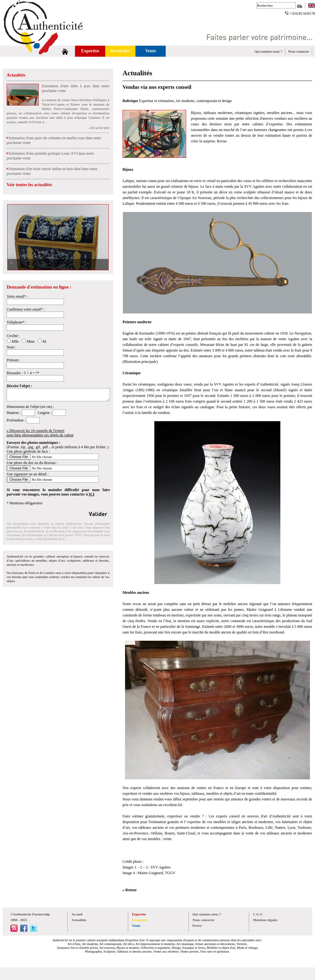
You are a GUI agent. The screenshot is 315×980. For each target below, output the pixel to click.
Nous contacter (299, 51)
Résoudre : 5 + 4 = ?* (23, 373)
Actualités (16, 75)
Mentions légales (265, 920)
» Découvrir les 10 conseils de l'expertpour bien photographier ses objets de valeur (40, 433)
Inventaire (120, 51)
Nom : (11, 347)
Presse (197, 926)
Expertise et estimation (156, 101)
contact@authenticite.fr (50, 539)
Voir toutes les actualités (29, 185)
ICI (92, 494)
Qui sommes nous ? (207, 914)
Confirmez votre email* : (26, 309)
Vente (151, 51)
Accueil (77, 914)
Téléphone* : (17, 322)
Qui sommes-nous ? (268, 51)
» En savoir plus (99, 128)
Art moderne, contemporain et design (204, 101)
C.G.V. (258, 914)
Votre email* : (17, 296)
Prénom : (14, 360)
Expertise (90, 51)
